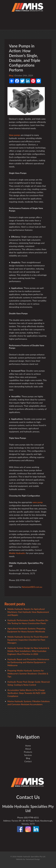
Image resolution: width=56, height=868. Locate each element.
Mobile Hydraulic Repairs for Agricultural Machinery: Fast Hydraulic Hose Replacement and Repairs (28, 612)
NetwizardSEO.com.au (32, 587)
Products (28, 752)
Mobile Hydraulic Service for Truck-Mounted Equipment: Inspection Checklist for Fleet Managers (28, 640)
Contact (28, 761)
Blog (11, 75)
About (28, 749)
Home (28, 746)
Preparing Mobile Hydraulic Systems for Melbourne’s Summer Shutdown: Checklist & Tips (28, 674)
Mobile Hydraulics (17, 553)
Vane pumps (15, 135)
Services (28, 755)
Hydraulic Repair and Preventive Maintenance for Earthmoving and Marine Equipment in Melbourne (28, 662)
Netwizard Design (33, 859)
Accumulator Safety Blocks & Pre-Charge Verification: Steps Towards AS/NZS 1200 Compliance (26, 693)
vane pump (38, 502)
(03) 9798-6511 (31, 817)
